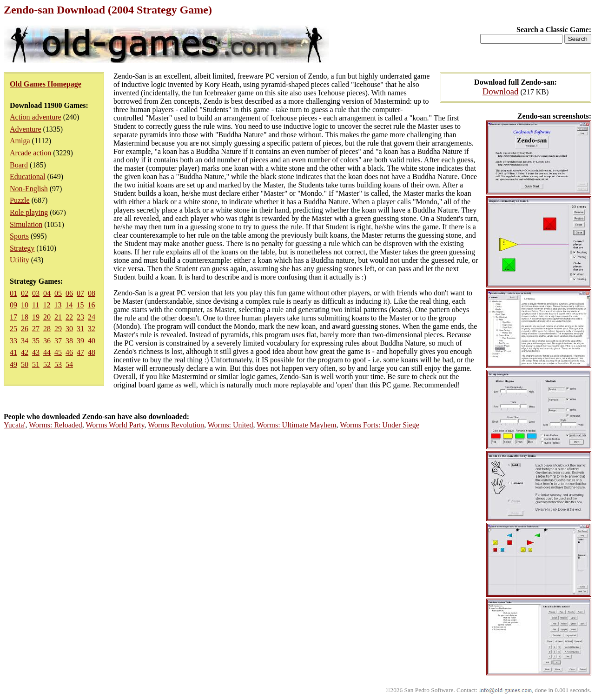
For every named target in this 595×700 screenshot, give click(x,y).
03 (36, 293)
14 (69, 305)
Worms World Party (115, 425)
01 (13, 293)
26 (25, 329)
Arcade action (30, 153)
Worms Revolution (176, 425)
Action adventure (36, 117)
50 (25, 364)
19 (36, 317)
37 (58, 341)
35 (36, 341)
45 (58, 352)
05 (58, 293)
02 (25, 293)
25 (13, 329)
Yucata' (14, 425)
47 (80, 352)
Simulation (26, 224)
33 (13, 341)
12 (46, 305)
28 (47, 329)
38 (69, 341)
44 (47, 352)
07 (80, 293)
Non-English (29, 189)
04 (47, 293)
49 (13, 364)
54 (69, 364)
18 (25, 317)
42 (25, 352)
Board (19, 165)
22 (69, 317)
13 (58, 305)
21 (58, 317)
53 (58, 364)
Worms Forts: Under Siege (380, 425)
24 (92, 317)
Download (501, 91)
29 (58, 329)
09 (13, 305)
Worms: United (231, 425)
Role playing (29, 212)
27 (36, 329)
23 (80, 317)
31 (80, 329)
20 (47, 317)
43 (36, 352)
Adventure (26, 129)
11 (36, 305)
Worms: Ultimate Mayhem (296, 425)
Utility (20, 260)
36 (47, 341)
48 (92, 352)
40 (92, 341)
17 (13, 317)
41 (13, 352)
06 (69, 293)
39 (80, 341)
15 (80, 305)
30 (69, 329)
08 (92, 293)
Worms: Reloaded (56, 425)
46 (69, 352)
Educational (27, 177)
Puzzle (20, 200)
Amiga (20, 141)
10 (25, 305)
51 (36, 364)
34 (25, 341)
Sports (19, 236)
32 (92, 329)
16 (91, 305)
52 (47, 364)
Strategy (22, 248)
